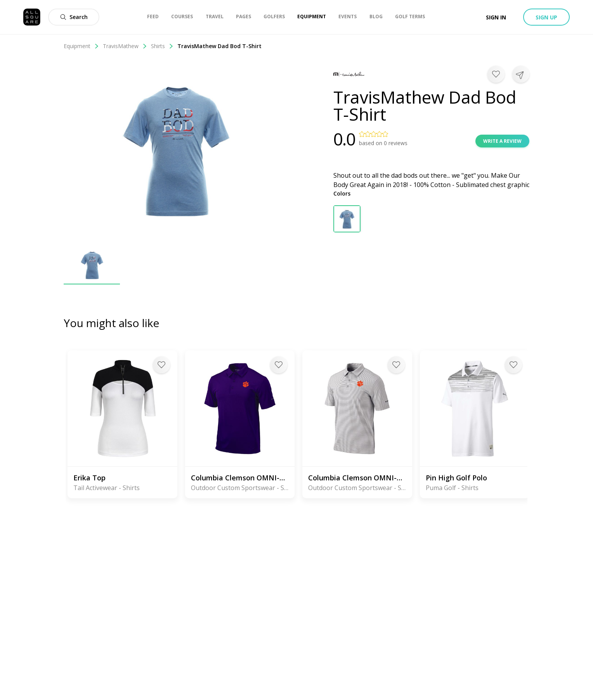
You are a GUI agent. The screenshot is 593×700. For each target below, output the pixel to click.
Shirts (162, 46)
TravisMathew (125, 46)
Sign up (546, 17)
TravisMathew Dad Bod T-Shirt (219, 46)
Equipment (81, 46)
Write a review (502, 141)
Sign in (496, 17)
